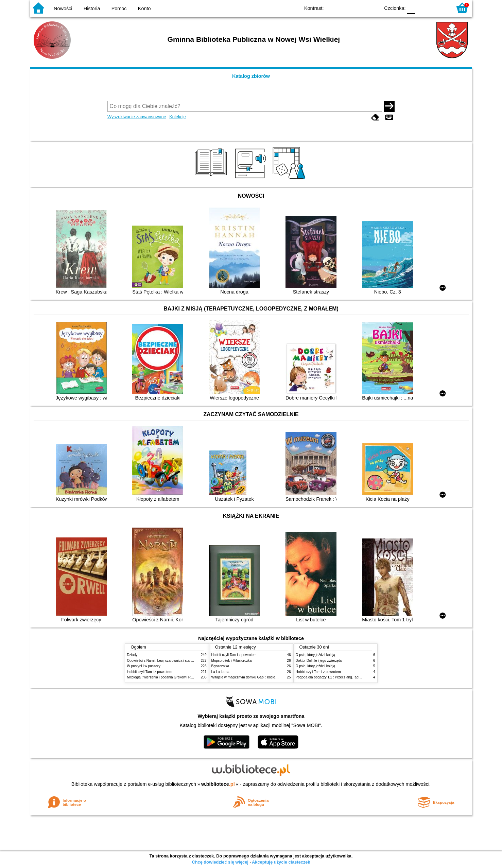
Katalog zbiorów (251, 76)
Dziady (132, 655)
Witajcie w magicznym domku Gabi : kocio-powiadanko (253, 677)
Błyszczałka (220, 666)
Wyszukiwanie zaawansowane (137, 117)
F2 (439, 8)
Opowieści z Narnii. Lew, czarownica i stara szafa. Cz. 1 (169, 661)
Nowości (63, 8)
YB (359, 8)
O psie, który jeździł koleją (316, 655)
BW (345, 8)
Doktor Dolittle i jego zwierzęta (319, 661)
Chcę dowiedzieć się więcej (220, 862)
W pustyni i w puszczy (144, 666)
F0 (411, 8)
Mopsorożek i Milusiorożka (232, 661)
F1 (423, 8)
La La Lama (220, 672)
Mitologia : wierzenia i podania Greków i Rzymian (165, 677)
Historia (92, 8)
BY (373, 8)
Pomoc (119, 8)
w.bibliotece (218, 784)
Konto (144, 8)
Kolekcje (177, 117)
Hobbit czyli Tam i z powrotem (150, 672)
